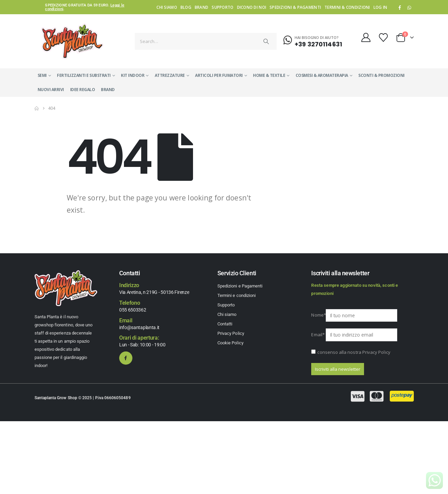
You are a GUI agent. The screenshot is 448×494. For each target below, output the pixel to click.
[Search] (266, 41)
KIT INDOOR (133, 75)
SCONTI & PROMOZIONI (381, 75)
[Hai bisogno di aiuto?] (313, 40)
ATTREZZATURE (170, 75)
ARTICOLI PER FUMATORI (219, 75)
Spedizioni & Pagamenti (295, 7)
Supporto (222, 7)
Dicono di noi (252, 7)
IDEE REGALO (83, 90)
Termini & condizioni (347, 7)
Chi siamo (167, 7)
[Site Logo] (72, 41)
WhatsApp (409, 7)
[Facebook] (400, 7)
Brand (201, 7)
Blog (186, 7)
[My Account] (366, 37)
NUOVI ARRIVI (51, 90)
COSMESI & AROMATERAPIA (322, 75)
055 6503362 (133, 310)
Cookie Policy (230, 343)
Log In (380, 7)
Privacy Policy (231, 333)
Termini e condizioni (237, 295)
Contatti (225, 324)
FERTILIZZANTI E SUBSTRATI (84, 75)
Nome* (318, 315)
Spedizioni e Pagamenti (240, 286)
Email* (318, 335)
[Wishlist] (383, 38)
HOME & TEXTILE (269, 75)
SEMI (42, 75)
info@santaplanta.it (139, 327)
